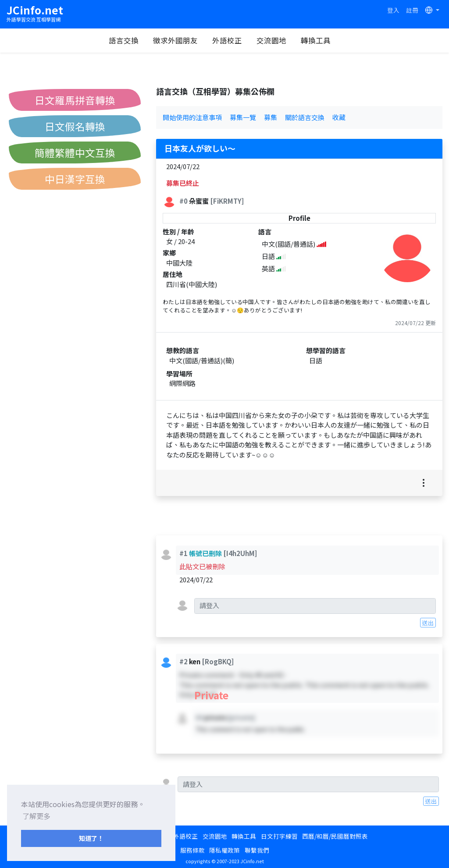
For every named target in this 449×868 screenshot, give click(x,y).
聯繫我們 (257, 850)
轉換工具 (320, 40)
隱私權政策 (224, 850)
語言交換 (128, 40)
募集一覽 (243, 117)
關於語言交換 (305, 117)
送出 (428, 623)
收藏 (339, 117)
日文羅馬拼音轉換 (75, 100)
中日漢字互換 (75, 179)
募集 (271, 117)
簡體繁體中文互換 (75, 152)
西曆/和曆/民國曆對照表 (335, 836)
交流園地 (276, 40)
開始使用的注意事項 (192, 117)
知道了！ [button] (91, 838)
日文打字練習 (279, 836)
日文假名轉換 (75, 126)
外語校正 (232, 40)
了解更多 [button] (36, 816)
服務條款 (192, 850)
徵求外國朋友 (180, 40)
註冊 (412, 10)
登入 (393, 10)
